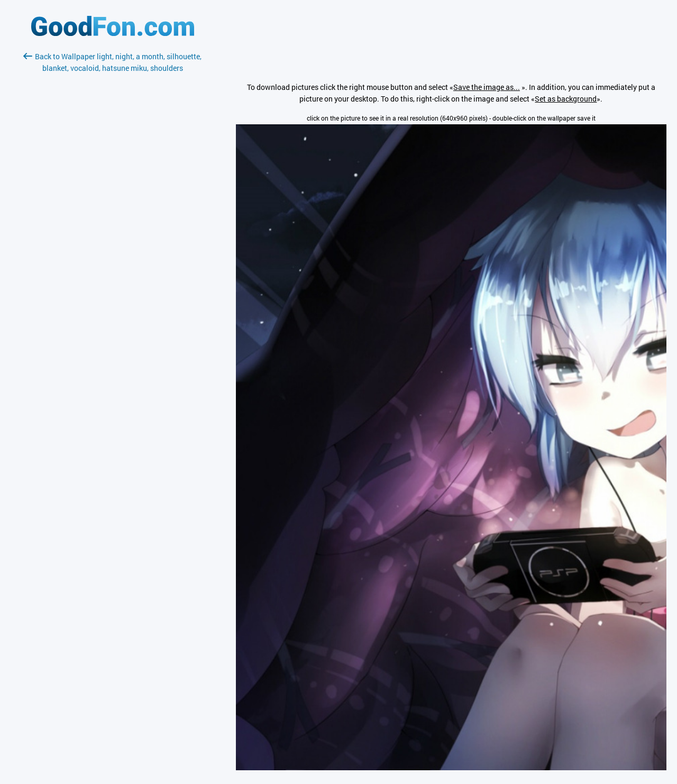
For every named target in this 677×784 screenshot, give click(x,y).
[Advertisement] (113, 199)
